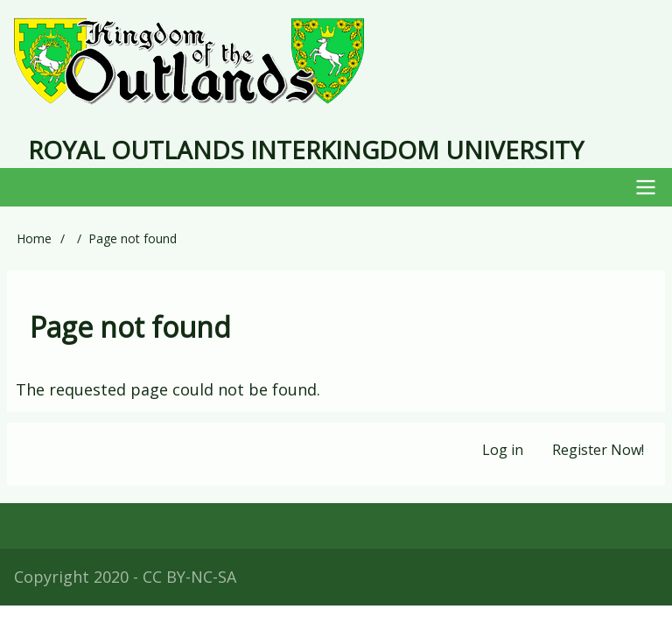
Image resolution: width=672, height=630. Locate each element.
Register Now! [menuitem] (598, 450)
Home (34, 238)
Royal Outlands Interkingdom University (306, 150)
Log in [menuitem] (503, 450)
